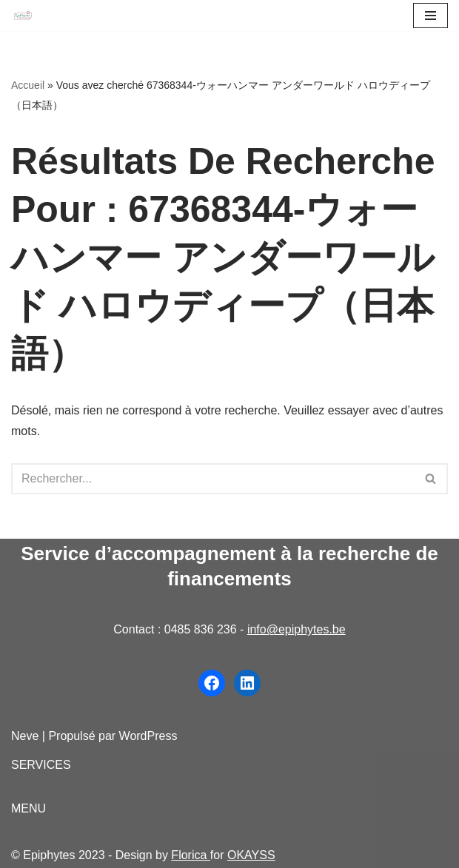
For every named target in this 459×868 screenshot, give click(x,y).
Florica (190, 855)
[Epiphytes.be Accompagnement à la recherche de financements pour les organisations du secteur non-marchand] (23, 16)
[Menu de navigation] (430, 16)
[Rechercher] (213, 479)
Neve (25, 736)
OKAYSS (251, 855)
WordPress (148, 736)
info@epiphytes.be (296, 629)
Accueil (28, 85)
